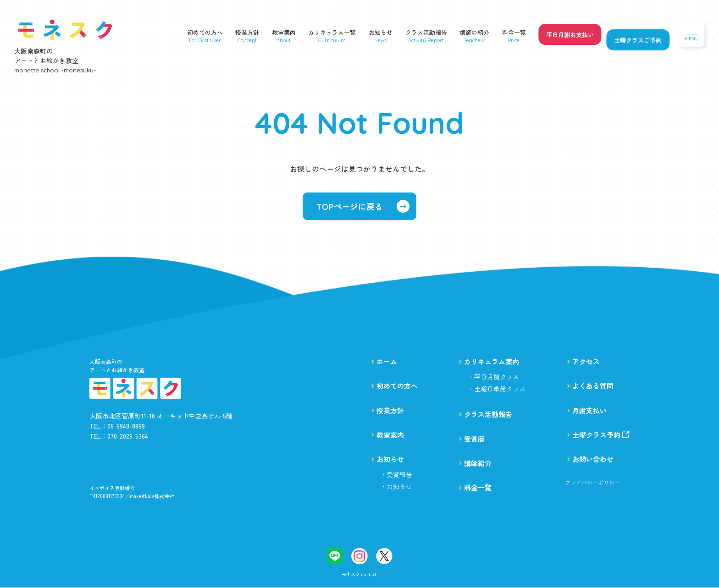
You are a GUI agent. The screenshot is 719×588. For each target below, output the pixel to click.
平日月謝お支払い (570, 35)
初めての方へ (205, 32)
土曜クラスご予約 (638, 40)
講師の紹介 (474, 32)
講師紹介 (478, 463)
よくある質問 (593, 386)
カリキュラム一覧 (332, 32)
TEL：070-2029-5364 (119, 436)
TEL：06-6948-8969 (117, 426)
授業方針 (247, 32)
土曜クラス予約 (601, 435)
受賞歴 (474, 439)
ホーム (387, 361)
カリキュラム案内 (492, 361)
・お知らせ (396, 486)
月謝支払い (589, 410)
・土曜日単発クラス (497, 389)
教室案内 (284, 32)
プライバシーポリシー (592, 483)
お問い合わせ (593, 459)
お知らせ (381, 32)
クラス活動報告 (426, 32)
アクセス (586, 361)
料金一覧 (514, 32)
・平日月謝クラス (493, 377)
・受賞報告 (396, 474)
